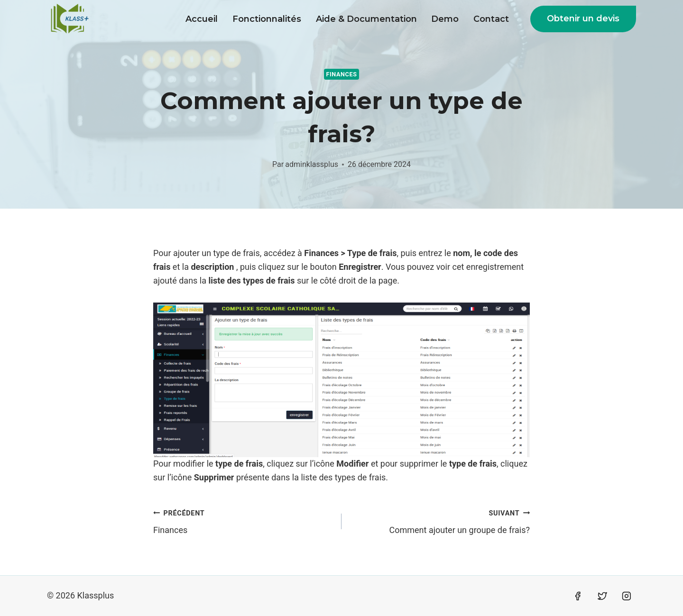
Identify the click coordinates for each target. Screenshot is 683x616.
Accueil (202, 19)
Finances (341, 74)
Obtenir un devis (583, 18)
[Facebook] (578, 596)
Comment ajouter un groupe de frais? (440, 521)
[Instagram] (627, 596)
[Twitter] (602, 596)
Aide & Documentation (366, 19)
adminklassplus (312, 164)
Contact (491, 19)
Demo (445, 19)
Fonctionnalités (267, 19)
